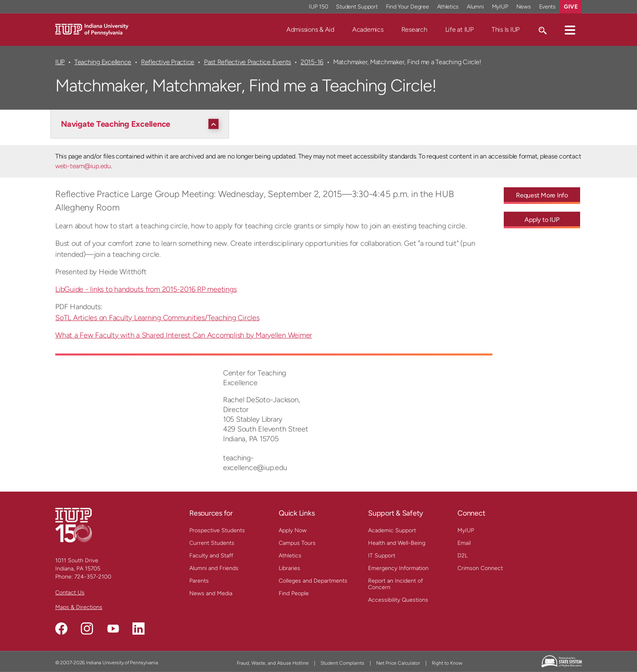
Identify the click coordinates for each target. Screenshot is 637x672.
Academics (368, 29)
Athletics (290, 556)
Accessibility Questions (398, 600)
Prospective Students (217, 530)
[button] (570, 30)
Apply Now (293, 530)
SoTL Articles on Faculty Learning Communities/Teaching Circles (157, 318)
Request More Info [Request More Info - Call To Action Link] (542, 195)
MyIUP (466, 530)
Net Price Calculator (398, 663)
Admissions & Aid (310, 29)
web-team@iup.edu (83, 166)
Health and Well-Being (397, 543)
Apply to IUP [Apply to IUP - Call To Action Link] (542, 220)
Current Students (212, 543)
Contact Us (70, 593)
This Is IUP (506, 29)
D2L (463, 556)
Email (464, 543)
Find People (294, 593)
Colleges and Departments (313, 581)
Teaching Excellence (103, 62)
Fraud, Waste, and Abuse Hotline (273, 663)
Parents (199, 581)
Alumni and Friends (214, 568)
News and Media (211, 593)
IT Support (382, 556)
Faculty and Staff (211, 556)
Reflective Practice (168, 62)
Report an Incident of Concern (395, 584)
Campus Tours (297, 543)
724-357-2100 (93, 577)
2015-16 (312, 62)
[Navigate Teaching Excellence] (142, 124)
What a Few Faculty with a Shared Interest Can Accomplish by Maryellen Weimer (184, 335)
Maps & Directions (79, 607)
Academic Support (392, 530)
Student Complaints (342, 663)
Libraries (289, 568)
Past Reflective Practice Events (247, 62)
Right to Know (447, 663)
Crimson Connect (480, 568)
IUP (60, 62)
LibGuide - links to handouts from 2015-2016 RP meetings (146, 289)
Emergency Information (398, 568)
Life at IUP (459, 29)
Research (414, 29)
